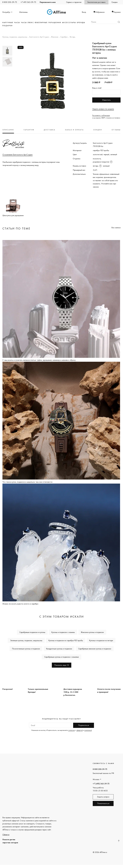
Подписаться (84, 725)
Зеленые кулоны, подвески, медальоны (26, 640)
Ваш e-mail (97, 88)
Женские (55, 37)
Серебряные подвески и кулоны (32, 632)
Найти (119, 22)
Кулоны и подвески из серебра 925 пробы (66, 640)
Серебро (64, 37)
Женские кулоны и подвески (92, 632)
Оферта (6, 835)
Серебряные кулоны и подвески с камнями (61, 657)
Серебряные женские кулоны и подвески (95, 649)
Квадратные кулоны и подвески (59, 649)
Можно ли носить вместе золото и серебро (20, 604)
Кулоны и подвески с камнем (63, 632)
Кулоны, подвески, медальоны (15, 37)
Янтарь (73, 37)
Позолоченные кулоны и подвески (26, 649)
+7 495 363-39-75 (28, 2)
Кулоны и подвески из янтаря (101, 640)
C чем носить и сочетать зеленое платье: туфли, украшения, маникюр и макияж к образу (39, 360)
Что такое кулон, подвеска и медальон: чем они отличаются (27, 482)
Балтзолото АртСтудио (39, 37)
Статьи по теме (16, 228)
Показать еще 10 (62, 665)
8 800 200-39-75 (10, 2)
